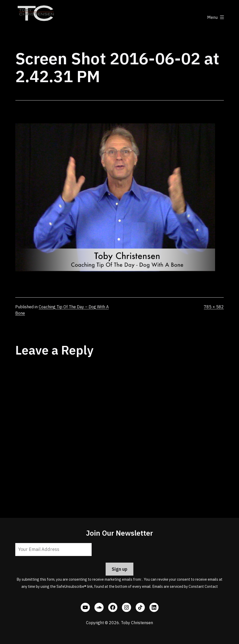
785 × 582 (214, 307)
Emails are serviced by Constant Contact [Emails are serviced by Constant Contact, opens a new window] (185, 586)
